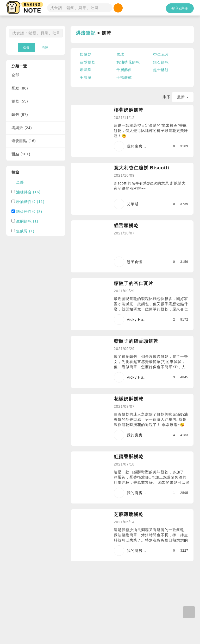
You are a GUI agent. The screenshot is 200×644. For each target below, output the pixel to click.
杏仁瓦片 (161, 54)
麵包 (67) (20, 114)
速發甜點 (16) (24, 141)
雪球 (120, 54)
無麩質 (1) (25, 231)
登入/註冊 (180, 8)
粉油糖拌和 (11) (30, 202)
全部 (15, 75)
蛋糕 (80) (20, 88)
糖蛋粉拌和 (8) (29, 212)
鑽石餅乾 (161, 62)
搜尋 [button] (26, 47)
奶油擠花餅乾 (128, 62)
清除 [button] (45, 47)
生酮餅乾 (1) (27, 221)
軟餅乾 (86, 54)
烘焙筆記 (86, 33)
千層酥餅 (124, 70)
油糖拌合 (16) (28, 192)
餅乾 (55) (20, 101)
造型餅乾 (87, 62)
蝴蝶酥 (86, 70)
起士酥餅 (161, 70)
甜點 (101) (21, 154)
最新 (183, 97)
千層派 (86, 78)
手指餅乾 (124, 78)
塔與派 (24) (22, 128)
